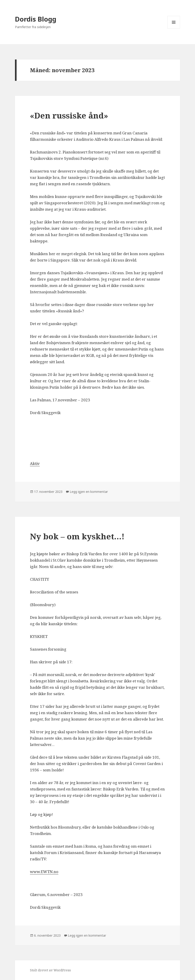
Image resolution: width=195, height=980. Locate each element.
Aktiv (35, 463)
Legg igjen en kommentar (89, 492)
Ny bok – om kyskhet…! (77, 536)
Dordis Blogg (36, 19)
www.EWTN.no (44, 872)
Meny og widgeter (174, 28)
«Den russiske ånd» (69, 115)
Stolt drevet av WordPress (50, 970)
